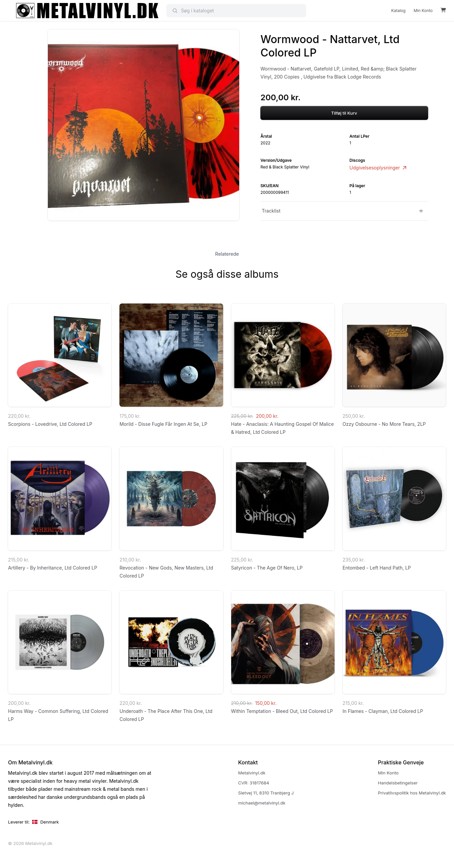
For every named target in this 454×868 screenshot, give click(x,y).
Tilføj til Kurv (344, 113)
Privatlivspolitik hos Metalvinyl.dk (412, 793)
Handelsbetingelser (398, 783)
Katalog (398, 11)
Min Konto (423, 11)
